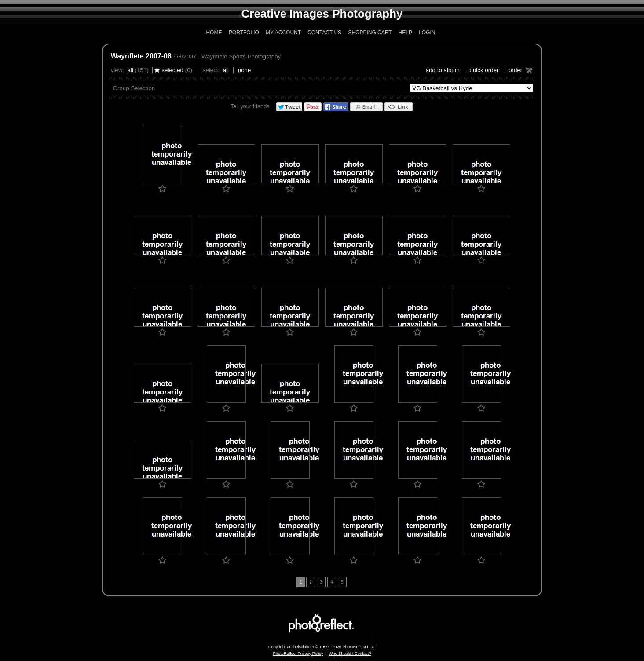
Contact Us (324, 33)
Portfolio (244, 33)
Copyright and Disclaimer (292, 647)
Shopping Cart (370, 33)
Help (405, 33)
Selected (172, 70)
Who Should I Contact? (350, 654)
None (245, 70)
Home (214, 33)
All (130, 70)
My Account (283, 33)
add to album (443, 70)
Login (427, 33)
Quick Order (484, 70)
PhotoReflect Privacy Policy (298, 654)
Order (515, 70)
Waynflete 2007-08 (141, 56)
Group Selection (134, 88)
